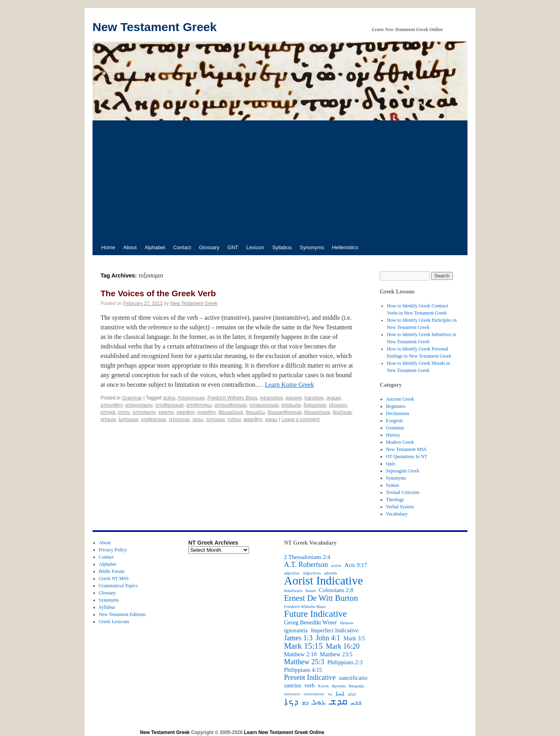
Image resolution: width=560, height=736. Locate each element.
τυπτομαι (215, 419)
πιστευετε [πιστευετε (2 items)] (292, 694)
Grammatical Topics (118, 586)
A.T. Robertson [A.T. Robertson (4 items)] (306, 565)
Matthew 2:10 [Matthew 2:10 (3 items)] (300, 654)
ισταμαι (108, 419)
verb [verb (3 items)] (310, 685)
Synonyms (312, 247)
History (393, 435)
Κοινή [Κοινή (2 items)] (323, 686)
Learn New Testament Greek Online (284, 732)
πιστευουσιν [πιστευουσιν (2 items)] (314, 694)
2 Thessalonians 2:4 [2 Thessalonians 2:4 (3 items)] (307, 557)
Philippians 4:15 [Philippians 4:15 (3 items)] (303, 670)
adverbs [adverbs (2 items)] (330, 573)
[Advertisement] (280, 180)
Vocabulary (397, 514)
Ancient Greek (400, 399)
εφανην (166, 412)
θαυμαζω (255, 412)
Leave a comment (301, 419)
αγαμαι (333, 398)
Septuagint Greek (403, 471)
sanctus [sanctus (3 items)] (293, 685)
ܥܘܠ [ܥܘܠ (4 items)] (319, 702)
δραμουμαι (315, 405)
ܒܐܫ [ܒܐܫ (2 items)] (352, 694)
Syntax (393, 485)
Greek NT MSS (114, 579)
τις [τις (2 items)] (330, 694)
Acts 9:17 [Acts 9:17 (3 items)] (356, 565)
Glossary (209, 247)
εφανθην (186, 412)
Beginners (396, 406)
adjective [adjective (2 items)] (292, 573)
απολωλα (291, 405)
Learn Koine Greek (290, 385)
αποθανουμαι (169, 405)
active (169, 398)
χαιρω (271, 419)
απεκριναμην (139, 405)
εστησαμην (144, 412)
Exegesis (395, 421)
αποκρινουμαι (264, 405)
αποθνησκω (199, 405)
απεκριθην (111, 405)
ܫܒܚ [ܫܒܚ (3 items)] (356, 703)
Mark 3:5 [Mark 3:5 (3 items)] (354, 638)
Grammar (132, 398)
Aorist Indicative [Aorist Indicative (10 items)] (323, 581)
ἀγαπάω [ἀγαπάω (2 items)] (339, 686)
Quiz (391, 464)
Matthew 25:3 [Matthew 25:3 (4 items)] (304, 662)
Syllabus (282, 247)
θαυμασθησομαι (285, 412)
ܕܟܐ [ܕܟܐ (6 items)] (291, 702)
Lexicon (255, 247)
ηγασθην (207, 412)
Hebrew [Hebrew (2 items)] (347, 623)
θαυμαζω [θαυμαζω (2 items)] (357, 686)
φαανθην (253, 419)
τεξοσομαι (179, 419)
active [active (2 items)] (336, 566)
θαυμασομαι (317, 412)
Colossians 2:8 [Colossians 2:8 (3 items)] (336, 590)
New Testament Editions (122, 614)
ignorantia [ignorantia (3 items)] (296, 630)
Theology (395, 500)
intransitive (271, 398)
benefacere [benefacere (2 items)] (293, 591)
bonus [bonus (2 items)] (311, 591)
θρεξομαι (342, 412)
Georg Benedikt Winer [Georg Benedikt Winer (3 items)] (310, 622)
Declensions (398, 413)
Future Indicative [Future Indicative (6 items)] (315, 614)
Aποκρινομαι (191, 398)
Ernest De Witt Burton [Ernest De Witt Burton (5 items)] (321, 598)
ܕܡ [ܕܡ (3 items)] (305, 703)
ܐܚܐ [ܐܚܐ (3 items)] (340, 693)
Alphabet (155, 247)
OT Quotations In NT (407, 457)
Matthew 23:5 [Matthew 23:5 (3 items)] (336, 654)
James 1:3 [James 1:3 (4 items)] (298, 638)
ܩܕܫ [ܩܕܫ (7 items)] (338, 701)
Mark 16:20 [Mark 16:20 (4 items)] (343, 646)
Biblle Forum (112, 571)
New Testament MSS (406, 449)
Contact (182, 247)
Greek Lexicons (114, 622)
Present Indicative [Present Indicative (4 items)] (310, 677)
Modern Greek (400, 442)
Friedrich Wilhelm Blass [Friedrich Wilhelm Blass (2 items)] (305, 607)
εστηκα (108, 412)
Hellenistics (345, 247)
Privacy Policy (113, 550)
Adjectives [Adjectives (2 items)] (312, 573)
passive (294, 398)
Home (108, 247)
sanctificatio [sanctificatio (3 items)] (353, 678)
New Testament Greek (155, 27)
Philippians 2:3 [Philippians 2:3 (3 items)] (345, 662)
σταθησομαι (154, 419)
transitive (314, 398)
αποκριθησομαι (230, 405)
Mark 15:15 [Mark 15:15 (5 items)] (303, 646)
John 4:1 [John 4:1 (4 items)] (328, 638)
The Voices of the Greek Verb (158, 293)
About (130, 247)
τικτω (198, 419)
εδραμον (338, 405)
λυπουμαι (128, 419)
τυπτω (234, 419)
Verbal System (400, 507)
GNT (233, 247)
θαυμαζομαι (231, 412)
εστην (124, 412)
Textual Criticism (403, 492)
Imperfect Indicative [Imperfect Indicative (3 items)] (334, 630)
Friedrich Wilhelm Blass (232, 398)
